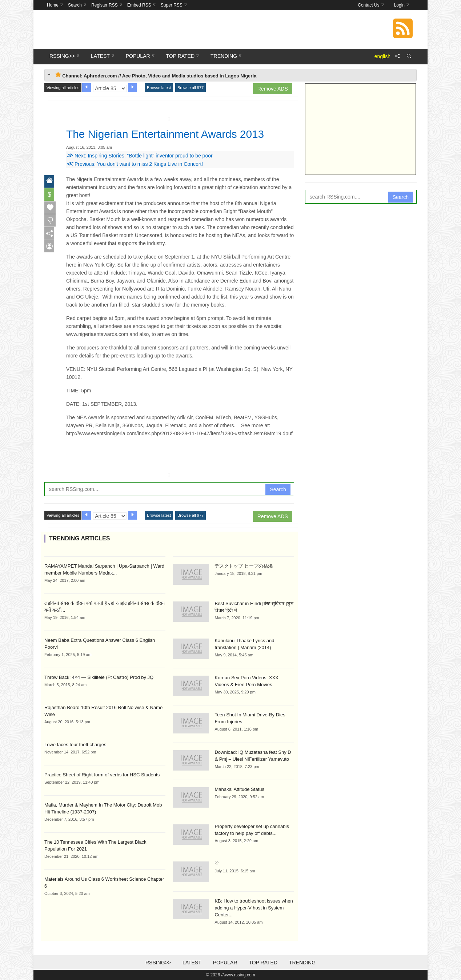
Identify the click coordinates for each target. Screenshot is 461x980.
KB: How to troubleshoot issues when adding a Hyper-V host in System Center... (254, 908)
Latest (192, 963)
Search (278, 489)
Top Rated (263, 963)
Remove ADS (273, 89)
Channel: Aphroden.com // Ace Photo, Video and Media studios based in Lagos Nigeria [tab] (156, 75)
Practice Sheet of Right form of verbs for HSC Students (102, 775)
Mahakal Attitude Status (239, 789)
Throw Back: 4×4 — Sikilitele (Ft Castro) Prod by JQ (99, 677)
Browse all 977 (191, 88)
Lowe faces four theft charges (75, 745)
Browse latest (159, 88)
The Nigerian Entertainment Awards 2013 (173, 134)
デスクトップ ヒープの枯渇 (244, 566)
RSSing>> (158, 963)
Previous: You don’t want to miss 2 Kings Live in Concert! (135, 164)
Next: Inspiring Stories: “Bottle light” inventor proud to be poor (139, 156)
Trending (302, 963)
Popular (225, 963)
